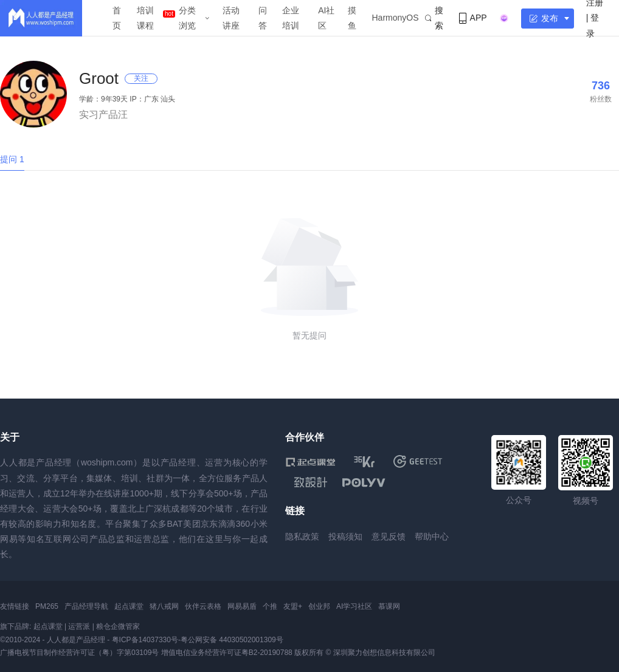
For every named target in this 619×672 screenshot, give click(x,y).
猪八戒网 (164, 606)
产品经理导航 (86, 606)
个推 (270, 606)
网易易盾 (242, 606)
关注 (141, 78)
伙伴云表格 (203, 606)
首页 (117, 18)
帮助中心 (432, 537)
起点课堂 (129, 606)
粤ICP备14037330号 (145, 640)
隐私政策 (302, 537)
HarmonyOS (396, 18)
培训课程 (145, 18)
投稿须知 (345, 537)
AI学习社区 (354, 606)
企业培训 (291, 18)
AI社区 (326, 18)
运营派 (79, 626)
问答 (263, 18)
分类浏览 (187, 18)
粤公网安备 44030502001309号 (232, 640)
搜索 (434, 18)
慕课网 (389, 606)
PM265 (47, 606)
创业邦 (319, 606)
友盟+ (293, 606)
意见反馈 (389, 537)
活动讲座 (231, 18)
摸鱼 (352, 18)
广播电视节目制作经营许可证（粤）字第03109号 (79, 653)
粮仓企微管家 (118, 626)
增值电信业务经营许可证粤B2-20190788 (227, 653)
